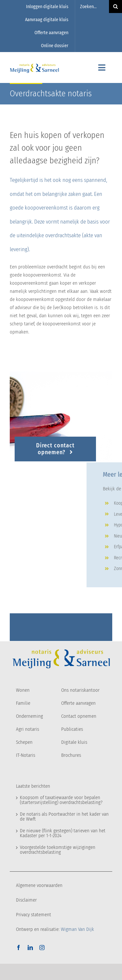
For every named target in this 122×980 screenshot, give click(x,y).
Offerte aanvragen (78, 703)
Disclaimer (26, 900)
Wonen (23, 690)
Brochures (71, 755)
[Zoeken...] (92, 7)
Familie (23, 703)
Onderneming (29, 716)
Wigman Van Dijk (77, 929)
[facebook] (19, 947)
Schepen (24, 742)
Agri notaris (27, 729)
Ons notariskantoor (80, 690)
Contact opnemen (79, 716)
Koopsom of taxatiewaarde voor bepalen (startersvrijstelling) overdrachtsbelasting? (61, 800)
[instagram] (42, 947)
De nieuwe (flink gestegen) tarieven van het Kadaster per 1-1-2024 (63, 833)
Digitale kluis (74, 742)
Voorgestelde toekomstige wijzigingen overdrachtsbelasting (58, 850)
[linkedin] (30, 947)
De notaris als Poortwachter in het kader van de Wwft (64, 817)
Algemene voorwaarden (39, 885)
